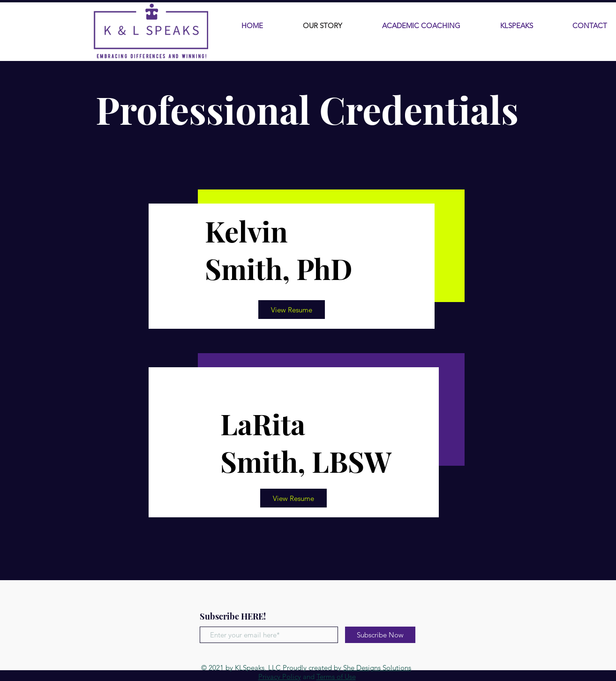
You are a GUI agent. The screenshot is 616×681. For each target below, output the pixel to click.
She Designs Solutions (377, 668)
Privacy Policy (280, 677)
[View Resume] (292, 310)
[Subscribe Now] (380, 635)
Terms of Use (336, 677)
